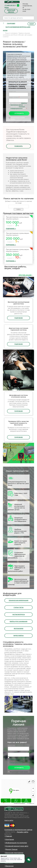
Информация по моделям (16, 843)
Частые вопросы (19, 614)
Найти (18, 209)
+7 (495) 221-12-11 (10, 5)
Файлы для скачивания (18, 622)
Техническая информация (18, 600)
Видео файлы (19, 636)
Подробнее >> (11, 229)
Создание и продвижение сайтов (18, 830)
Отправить (19, 113)
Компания (9, 839)
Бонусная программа (14, 853)
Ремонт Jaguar (11, 849)
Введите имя (12, 91)
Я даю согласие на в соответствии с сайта (19, 106)
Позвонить (18, 146)
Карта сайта (9, 820)
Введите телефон (14, 97)
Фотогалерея (19, 629)
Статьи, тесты (19, 607)
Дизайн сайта (22, 832)
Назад (32, 24)
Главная (8, 836)
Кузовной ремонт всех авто (16, 846)
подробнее (19, 318)
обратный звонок (11, 11)
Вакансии (9, 866)
